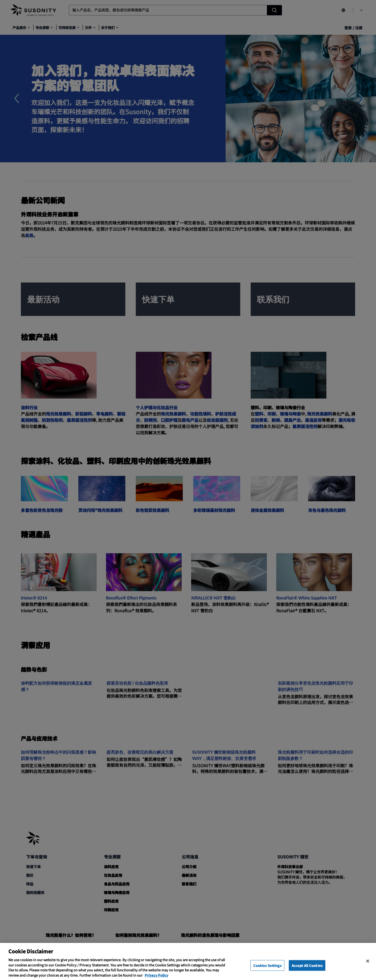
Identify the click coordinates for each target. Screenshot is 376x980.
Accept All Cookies (307, 972)
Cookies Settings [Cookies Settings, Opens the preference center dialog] (267, 972)
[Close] (368, 967)
